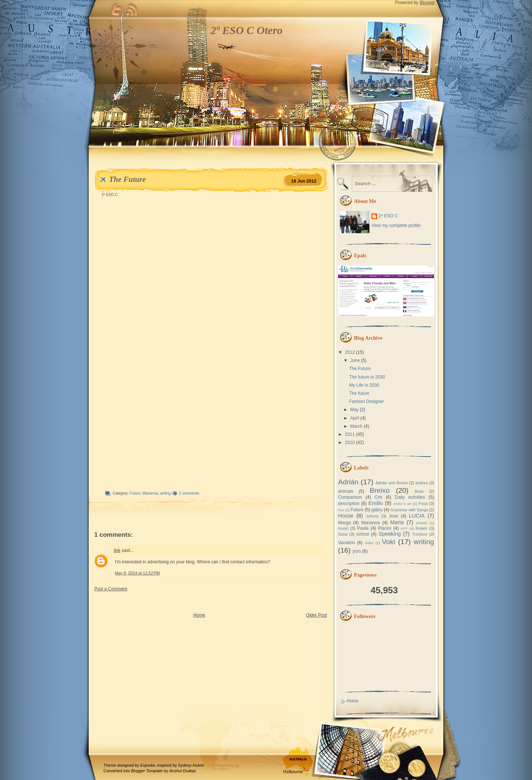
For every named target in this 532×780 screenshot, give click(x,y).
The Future (127, 179)
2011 (350, 434)
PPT (404, 528)
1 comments (189, 493)
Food (423, 503)
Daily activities (410, 497)
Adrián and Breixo (392, 483)
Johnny (372, 516)
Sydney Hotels (191, 765)
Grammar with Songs (409, 510)
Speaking (390, 534)
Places (385, 528)
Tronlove (420, 534)
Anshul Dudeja (183, 771)
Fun (341, 510)
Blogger (427, 3)
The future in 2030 (367, 377)
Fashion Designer (366, 401)
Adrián (348, 482)
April (355, 418)
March (356, 426)
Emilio (376, 503)
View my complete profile (396, 225)
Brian (419, 491)
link (117, 550)
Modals (422, 523)
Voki (389, 542)
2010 (350, 442)
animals (346, 491)
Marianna (150, 493)
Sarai (343, 534)
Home (199, 615)
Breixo (379, 490)
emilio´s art (402, 504)
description (349, 503)
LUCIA (417, 516)
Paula (363, 528)
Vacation (347, 543)
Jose (393, 516)
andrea (422, 483)
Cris (378, 497)
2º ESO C (388, 216)
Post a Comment (111, 589)
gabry (377, 510)
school (363, 534)
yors (357, 551)
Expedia (148, 765)
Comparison (350, 497)
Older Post (316, 615)
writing (165, 493)
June (355, 360)
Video (369, 543)
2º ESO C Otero (247, 30)
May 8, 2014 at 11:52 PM (137, 573)
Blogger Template (147, 771)
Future (135, 493)
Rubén (422, 528)
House (346, 516)
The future (359, 393)
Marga (344, 523)
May (354, 410)
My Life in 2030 (364, 385)
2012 (350, 352)
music (343, 528)
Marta (397, 522)
